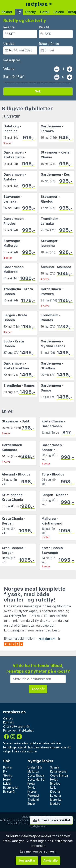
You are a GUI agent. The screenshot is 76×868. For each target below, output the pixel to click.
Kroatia (55, 792)
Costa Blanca (59, 776)
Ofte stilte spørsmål (16, 727)
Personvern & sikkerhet (18, 731)
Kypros (32, 792)
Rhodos (55, 784)
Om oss (8, 718)
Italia (53, 788)
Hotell (45, 12)
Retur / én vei (49, 44)
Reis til (44, 27)
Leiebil (59, 12)
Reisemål (9, 792)
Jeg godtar (27, 860)
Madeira (55, 804)
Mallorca (33, 772)
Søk (38, 91)
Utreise (9, 44)
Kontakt (8, 722)
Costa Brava (36, 776)
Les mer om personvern (38, 851)
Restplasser (11, 788)
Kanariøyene (58, 772)
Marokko (56, 800)
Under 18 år (35, 768)
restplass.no (8, 820)
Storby (31, 12)
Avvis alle (51, 860)
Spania (55, 768)
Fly (19, 12)
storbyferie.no (38, 827)
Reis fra (9, 27)
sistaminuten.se (27, 820)
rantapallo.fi (14, 823)
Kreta (31, 784)
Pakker (7, 12)
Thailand (33, 800)
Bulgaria (55, 796)
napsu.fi (27, 823)
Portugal (33, 796)
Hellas (54, 780)
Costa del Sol (36, 780)
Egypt (31, 804)
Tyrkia (31, 788)
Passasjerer (12, 60)
